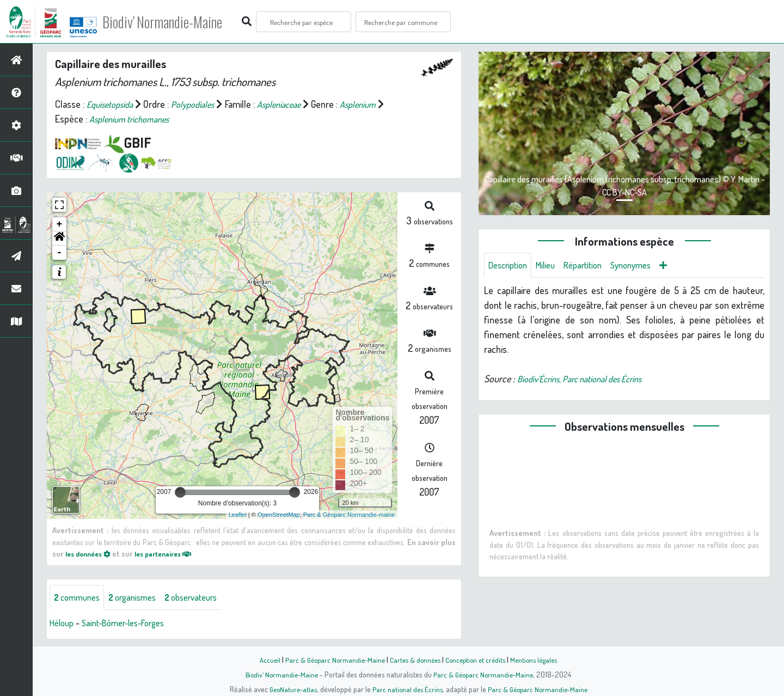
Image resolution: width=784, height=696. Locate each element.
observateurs (205, 598)
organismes (140, 598)
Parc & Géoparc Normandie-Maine (330, 660)
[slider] (180, 492)
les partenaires (173, 553)
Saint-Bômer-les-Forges (131, 624)
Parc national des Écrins (407, 689)
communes (79, 598)
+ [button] (60, 224)
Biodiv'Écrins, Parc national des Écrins (589, 380)
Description (510, 266)
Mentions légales (540, 660)
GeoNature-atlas (289, 689)
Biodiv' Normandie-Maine (179, 22)
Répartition (592, 266)
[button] (59, 239)
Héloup (63, 624)
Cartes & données (414, 660)
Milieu (552, 266)
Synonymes (645, 266)
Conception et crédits (478, 660)
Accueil (262, 660)
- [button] (60, 253)
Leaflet (238, 515)
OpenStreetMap (279, 515)
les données (91, 553)
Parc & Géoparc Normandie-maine (349, 515)
